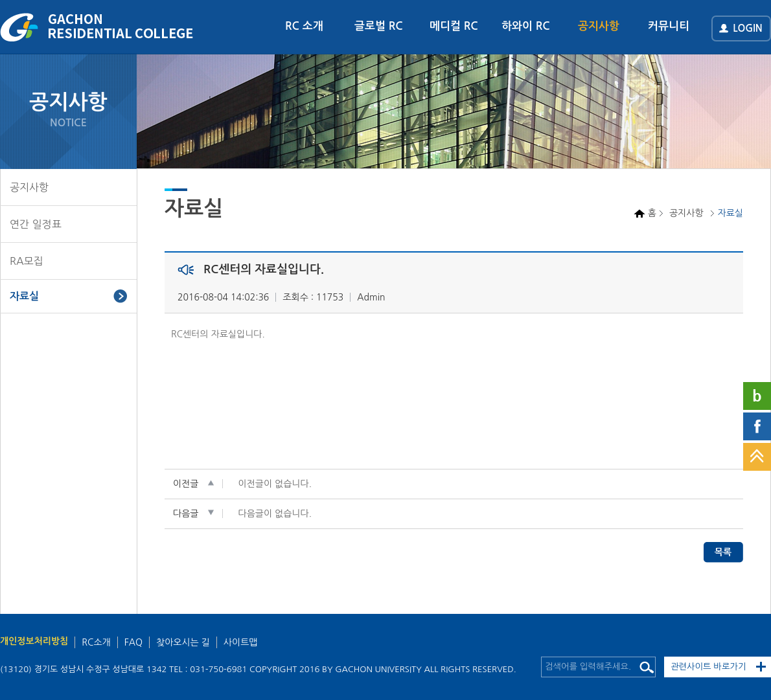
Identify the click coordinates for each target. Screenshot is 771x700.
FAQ (133, 642)
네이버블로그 (757, 396)
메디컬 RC (454, 26)
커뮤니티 (669, 26)
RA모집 (27, 261)
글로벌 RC (379, 26)
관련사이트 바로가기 (708, 667)
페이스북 (757, 426)
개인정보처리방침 (34, 641)
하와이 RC (526, 26)
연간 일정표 (36, 224)
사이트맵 (241, 642)
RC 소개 (304, 26)
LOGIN (748, 28)
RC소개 (96, 642)
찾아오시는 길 (183, 642)
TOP (757, 457)
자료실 (24, 296)
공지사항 (599, 26)
